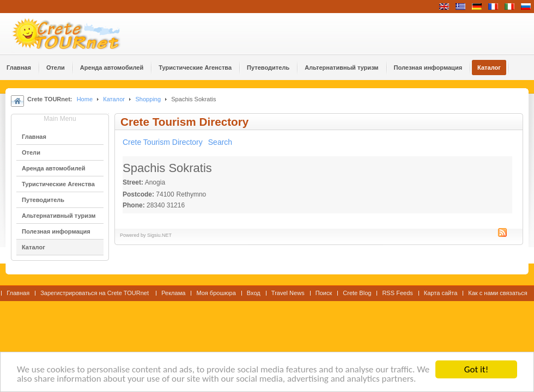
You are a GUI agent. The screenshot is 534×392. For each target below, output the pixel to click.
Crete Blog (357, 293)
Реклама (173, 293)
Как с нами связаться (498, 293)
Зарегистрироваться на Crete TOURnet (95, 293)
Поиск (324, 293)
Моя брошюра (216, 293)
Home (85, 99)
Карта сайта (441, 293)
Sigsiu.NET (159, 235)
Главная (18, 293)
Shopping (148, 99)
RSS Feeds (397, 293)
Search (220, 142)
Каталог (114, 99)
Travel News (288, 293)
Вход (254, 293)
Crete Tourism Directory (163, 142)
